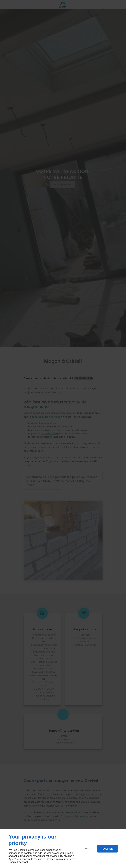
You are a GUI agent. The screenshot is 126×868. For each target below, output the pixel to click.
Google (13, 862)
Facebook (23, 862)
